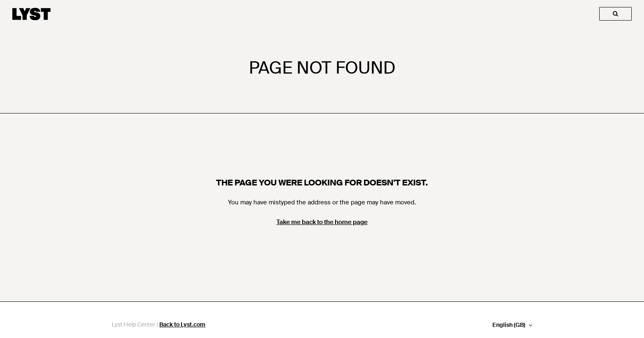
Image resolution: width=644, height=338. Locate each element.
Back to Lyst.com (182, 324)
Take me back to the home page (322, 222)
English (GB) (509, 325)
